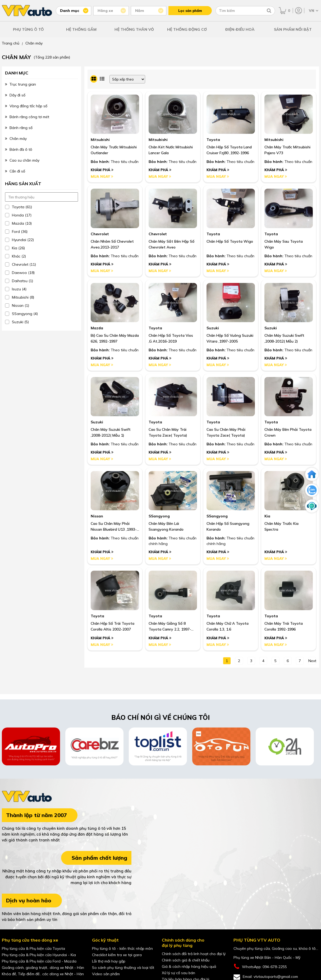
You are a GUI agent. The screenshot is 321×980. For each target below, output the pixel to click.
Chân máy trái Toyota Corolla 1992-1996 (284, 626)
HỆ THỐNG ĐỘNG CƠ (187, 29)
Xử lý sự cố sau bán (178, 973)
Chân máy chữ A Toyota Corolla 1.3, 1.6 (228, 626)
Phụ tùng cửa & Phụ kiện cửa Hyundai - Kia (39, 955)
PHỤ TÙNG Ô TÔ (28, 29)
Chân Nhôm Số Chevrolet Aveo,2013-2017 (112, 244)
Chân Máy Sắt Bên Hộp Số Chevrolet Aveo (171, 244)
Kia (267, 516)
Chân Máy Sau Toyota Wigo (284, 244)
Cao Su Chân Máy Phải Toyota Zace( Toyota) (226, 432)
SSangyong (159, 516)
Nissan (97, 516)
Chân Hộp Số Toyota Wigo (230, 241)
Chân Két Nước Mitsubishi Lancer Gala (171, 150)
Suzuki (213, 328)
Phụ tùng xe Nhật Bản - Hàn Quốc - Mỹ (267, 957)
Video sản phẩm (106, 974)
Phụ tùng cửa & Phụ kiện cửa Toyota (33, 948)
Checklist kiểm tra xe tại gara (117, 955)
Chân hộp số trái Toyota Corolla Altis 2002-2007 (113, 626)
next (312, 661)
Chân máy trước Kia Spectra (281, 526)
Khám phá (102, 170)
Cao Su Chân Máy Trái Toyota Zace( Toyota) (168, 432)
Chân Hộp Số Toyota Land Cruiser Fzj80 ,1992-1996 (229, 150)
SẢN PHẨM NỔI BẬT (293, 29)
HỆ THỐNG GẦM (81, 29)
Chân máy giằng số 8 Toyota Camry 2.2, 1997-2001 (170, 627)
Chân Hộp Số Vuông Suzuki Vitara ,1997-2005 (230, 338)
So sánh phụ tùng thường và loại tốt (123, 968)
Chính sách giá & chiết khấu (186, 960)
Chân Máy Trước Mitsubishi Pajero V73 (287, 150)
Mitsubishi (100, 140)
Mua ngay (102, 176)
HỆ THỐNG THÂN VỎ (134, 29)
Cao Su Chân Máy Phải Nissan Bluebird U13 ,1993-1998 (114, 527)
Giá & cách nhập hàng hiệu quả (189, 966)
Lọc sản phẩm (190, 11)
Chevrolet (100, 234)
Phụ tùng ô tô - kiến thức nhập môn (122, 948)
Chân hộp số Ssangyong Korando (228, 526)
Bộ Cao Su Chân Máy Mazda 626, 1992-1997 (115, 338)
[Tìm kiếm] (269, 11)
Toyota (213, 140)
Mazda (97, 328)
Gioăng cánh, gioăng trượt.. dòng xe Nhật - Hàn (43, 968)
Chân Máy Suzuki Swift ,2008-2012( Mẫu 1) (111, 432)
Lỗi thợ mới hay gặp (109, 961)
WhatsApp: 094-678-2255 (260, 967)
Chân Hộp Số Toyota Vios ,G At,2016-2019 (171, 338)
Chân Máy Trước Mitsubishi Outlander (114, 150)
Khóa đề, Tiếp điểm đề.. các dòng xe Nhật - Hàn (43, 974)
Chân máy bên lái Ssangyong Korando (166, 526)
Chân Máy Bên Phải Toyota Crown (288, 432)
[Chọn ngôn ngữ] (313, 11)
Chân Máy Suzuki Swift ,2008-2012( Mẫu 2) (284, 338)
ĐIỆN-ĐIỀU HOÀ (240, 29)
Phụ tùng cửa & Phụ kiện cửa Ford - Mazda (39, 961)
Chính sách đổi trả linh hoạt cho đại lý (194, 954)
